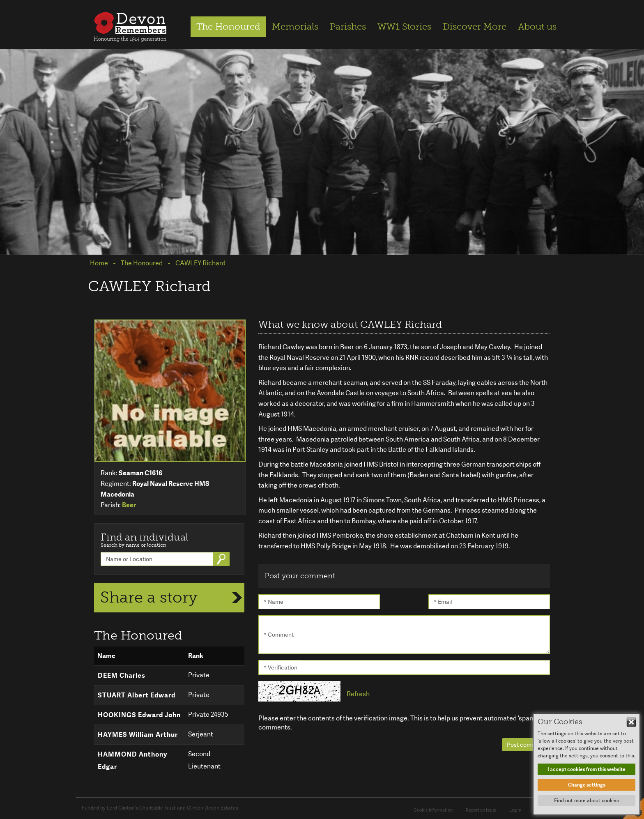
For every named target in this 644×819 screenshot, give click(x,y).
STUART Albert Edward (137, 695)
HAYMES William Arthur (138, 735)
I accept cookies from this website (586, 769)
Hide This (631, 722)
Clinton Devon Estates (213, 808)
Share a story (149, 597)
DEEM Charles (122, 675)
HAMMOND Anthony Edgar (132, 760)
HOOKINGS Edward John (139, 715)
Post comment (526, 745)
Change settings (587, 785)
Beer (129, 505)
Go (222, 559)
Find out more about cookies (586, 801)
